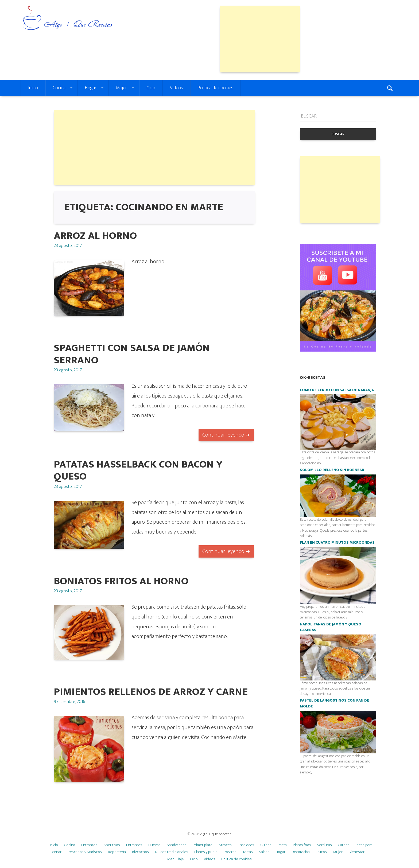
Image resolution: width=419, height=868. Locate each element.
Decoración (301, 852)
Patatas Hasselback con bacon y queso (138, 470)
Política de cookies (216, 88)
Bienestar (357, 852)
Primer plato (203, 845)
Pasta (282, 845)
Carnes (344, 845)
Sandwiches (177, 845)
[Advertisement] (260, 39)
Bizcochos (140, 852)
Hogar (91, 88)
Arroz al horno (95, 236)
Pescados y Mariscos (85, 852)
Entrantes (89, 845)
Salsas (264, 852)
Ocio (151, 88)
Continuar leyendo (223, 435)
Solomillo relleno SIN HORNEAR (332, 470)
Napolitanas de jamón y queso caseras (331, 627)
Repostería (117, 852)
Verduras (325, 845)
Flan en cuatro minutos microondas (337, 543)
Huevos (154, 845)
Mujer (121, 88)
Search (391, 88)
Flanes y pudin (206, 852)
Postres (230, 852)
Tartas (248, 852)
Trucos (321, 852)
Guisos (266, 845)
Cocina (59, 88)
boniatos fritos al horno (121, 581)
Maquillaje (176, 859)
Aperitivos (112, 845)
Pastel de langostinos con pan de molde (334, 703)
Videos (176, 88)
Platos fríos (302, 845)
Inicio (33, 88)
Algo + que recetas (216, 834)
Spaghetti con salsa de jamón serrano (132, 354)
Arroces (225, 845)
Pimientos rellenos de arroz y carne (151, 692)
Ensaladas (246, 845)
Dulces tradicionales (172, 852)
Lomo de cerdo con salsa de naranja (337, 390)
